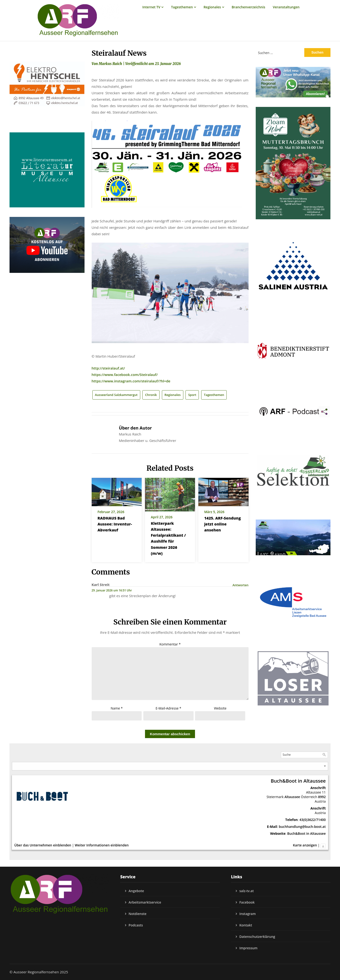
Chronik (151, 395)
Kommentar (170, 644)
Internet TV (151, 7)
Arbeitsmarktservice (145, 902)
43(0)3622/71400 (313, 820)
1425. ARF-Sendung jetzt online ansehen (223, 524)
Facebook (247, 902)
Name (117, 708)
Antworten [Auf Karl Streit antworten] (240, 585)
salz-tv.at (247, 891)
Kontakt (246, 925)
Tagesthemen (182, 7)
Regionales (212, 7)
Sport (192, 395)
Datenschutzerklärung (257, 937)
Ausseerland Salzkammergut (116, 395)
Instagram (247, 914)
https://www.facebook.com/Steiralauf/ (125, 375)
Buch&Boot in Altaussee (306, 833)
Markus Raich (110, 64)
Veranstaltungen (286, 7)
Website (220, 708)
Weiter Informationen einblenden (102, 845)
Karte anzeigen (305, 845)
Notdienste (137, 914)
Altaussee (292, 797)
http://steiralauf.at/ (108, 368)
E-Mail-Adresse (168, 708)
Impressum (248, 948)
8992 (322, 797)
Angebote (136, 891)
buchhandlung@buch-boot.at (302, 827)
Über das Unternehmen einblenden (43, 845)
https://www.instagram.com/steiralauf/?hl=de (131, 381)
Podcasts (136, 925)
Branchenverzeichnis (248, 7)
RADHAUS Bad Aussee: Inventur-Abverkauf (115, 524)
